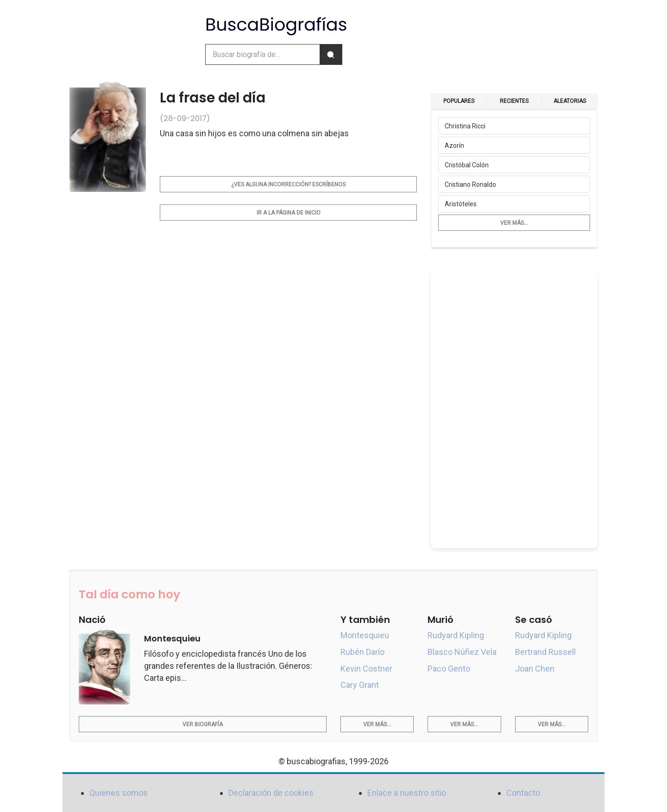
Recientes (514, 101)
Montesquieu (365, 635)
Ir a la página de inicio (289, 213)
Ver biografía (203, 724)
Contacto (523, 793)
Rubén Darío (362, 652)
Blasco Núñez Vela (462, 652)
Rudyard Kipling (456, 635)
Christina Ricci (465, 126)
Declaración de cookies (271, 793)
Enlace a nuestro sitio (407, 793)
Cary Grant (360, 685)
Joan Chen (535, 669)
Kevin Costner (366, 669)
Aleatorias (570, 101)
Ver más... (514, 223)
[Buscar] (331, 54)
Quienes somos (119, 793)
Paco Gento (449, 669)
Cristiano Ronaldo (470, 184)
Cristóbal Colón (467, 165)
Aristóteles (461, 204)
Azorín (454, 146)
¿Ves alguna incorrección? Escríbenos (288, 184)
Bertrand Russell (545, 652)
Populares (459, 101)
